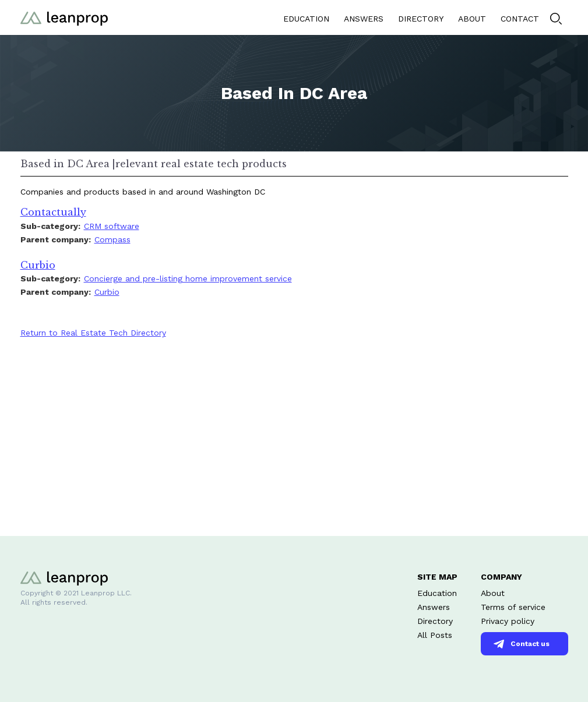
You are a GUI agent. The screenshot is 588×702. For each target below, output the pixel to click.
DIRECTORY (421, 19)
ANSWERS (364, 19)
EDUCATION (306, 19)
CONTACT (520, 19)
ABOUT (472, 19)
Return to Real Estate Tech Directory (93, 333)
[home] (64, 17)
